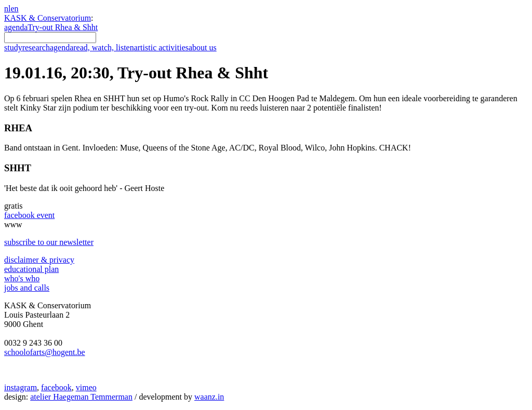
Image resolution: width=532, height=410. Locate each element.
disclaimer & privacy (39, 260)
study (13, 47)
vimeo (86, 387)
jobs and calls (27, 288)
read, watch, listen (103, 47)
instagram (21, 387)
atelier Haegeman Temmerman (81, 397)
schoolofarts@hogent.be (45, 352)
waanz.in (209, 397)
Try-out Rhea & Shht (63, 27)
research (36, 47)
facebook (56, 387)
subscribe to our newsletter (49, 242)
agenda (16, 27)
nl (7, 9)
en (14, 9)
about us (203, 47)
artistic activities (161, 47)
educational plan (31, 269)
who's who (22, 278)
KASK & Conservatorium (48, 18)
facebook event (29, 215)
